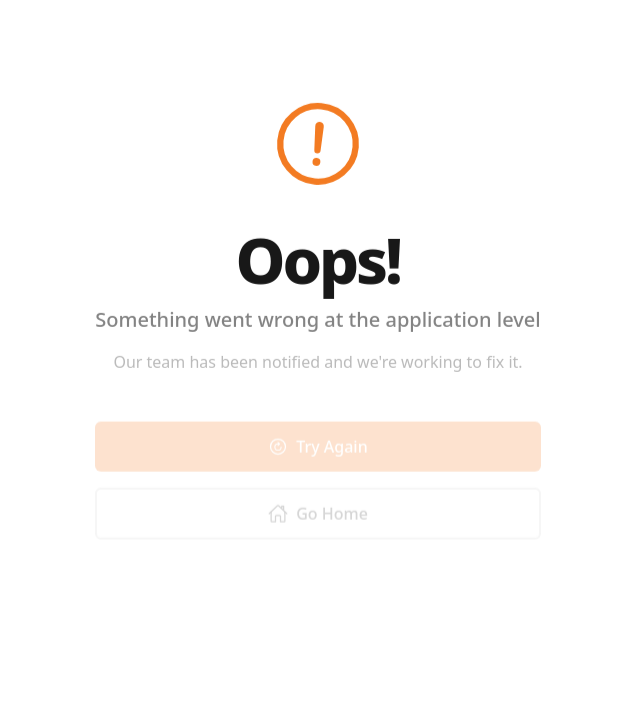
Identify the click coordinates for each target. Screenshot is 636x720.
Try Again (317, 449)
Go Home (318, 516)
